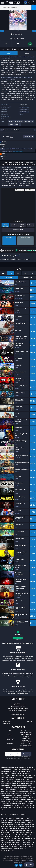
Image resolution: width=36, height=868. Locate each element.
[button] (33, 3)
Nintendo (10, 743)
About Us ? (18, 703)
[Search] (34, 8)
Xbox (10, 735)
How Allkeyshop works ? (18, 705)
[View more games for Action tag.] (11, 122)
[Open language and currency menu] (26, 3)
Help (29, 865)
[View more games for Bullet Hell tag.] (27, 122)
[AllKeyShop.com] (13, 3)
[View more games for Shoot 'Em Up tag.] (19, 122)
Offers (4, 130)
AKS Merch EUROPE (26, 746)
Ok (16, 865)
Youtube (30, 722)
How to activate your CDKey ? (18, 710)
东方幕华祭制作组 (24, 109)
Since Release (5, 225)
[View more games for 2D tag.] (33, 122)
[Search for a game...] (18, 8)
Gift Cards (26, 736)
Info (9, 53)
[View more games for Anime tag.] (11, 125)
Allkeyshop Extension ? (18, 714)
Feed (27, 53)
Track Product (18, 230)
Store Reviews (26, 740)
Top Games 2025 (26, 742)
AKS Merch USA (26, 744)
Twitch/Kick (6, 722)
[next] (34, 31)
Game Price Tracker (26, 733)
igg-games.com (24, 107)
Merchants (6, 723)
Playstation (10, 739)
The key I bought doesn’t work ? (18, 709)
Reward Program (26, 735)
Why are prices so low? (18, 707)
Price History (13, 130)
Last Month (31, 225)
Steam (22, 114)
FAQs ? (18, 712)
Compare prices (18, 151)
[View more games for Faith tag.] (16, 125)
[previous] (2, 31)
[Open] (3, 3)
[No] (34, 861)
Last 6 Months (22, 225)
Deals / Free (26, 738)
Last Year (14, 225)
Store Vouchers (26, 731)
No (21, 865)
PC (10, 731)
